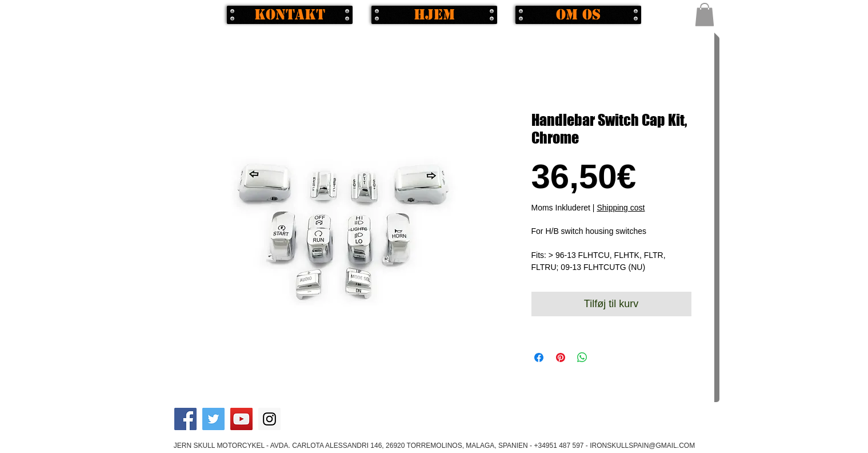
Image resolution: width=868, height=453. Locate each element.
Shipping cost (621, 208)
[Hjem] (434, 15)
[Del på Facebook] (539, 357)
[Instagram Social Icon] (269, 419)
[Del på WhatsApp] (582, 357)
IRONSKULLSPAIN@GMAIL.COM (642, 446)
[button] (705, 15)
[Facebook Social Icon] (185, 419)
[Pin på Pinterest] (561, 357)
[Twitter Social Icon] (213, 419)
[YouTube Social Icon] (241, 419)
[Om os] (578, 15)
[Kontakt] (290, 15)
